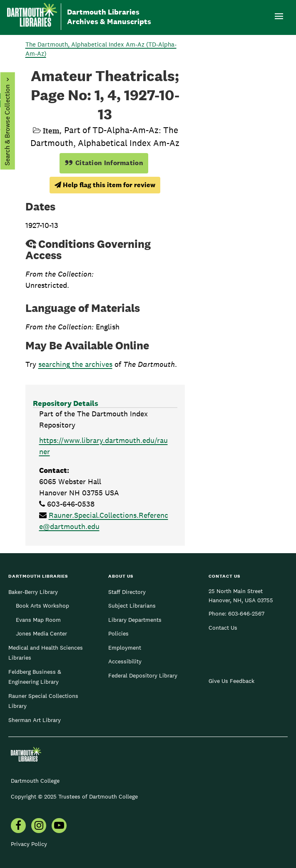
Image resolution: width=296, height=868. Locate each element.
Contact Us (223, 628)
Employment (125, 648)
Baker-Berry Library (33, 592)
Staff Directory (127, 592)
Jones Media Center (41, 633)
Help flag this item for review (105, 185)
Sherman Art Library (35, 720)
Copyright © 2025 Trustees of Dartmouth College (74, 796)
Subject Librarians (132, 606)
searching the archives (75, 364)
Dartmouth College (35, 781)
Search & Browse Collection (7, 125)
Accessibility (125, 661)
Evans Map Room (38, 620)
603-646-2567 (246, 613)
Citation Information (104, 163)
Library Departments (135, 620)
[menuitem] (18, 826)
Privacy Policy (29, 844)
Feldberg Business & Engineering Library (35, 677)
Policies (118, 633)
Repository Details (66, 403)
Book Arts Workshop (42, 606)
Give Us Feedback (231, 681)
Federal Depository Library (143, 675)
